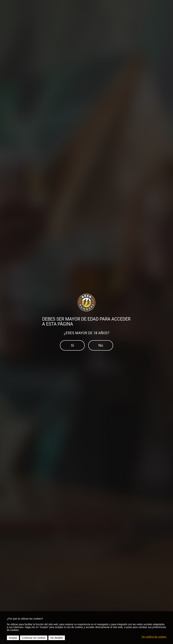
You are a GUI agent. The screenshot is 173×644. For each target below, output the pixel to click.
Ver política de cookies (154, 637)
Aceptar (13, 638)
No (101, 345)
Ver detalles (57, 638)
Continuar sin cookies (34, 638)
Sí (72, 345)
